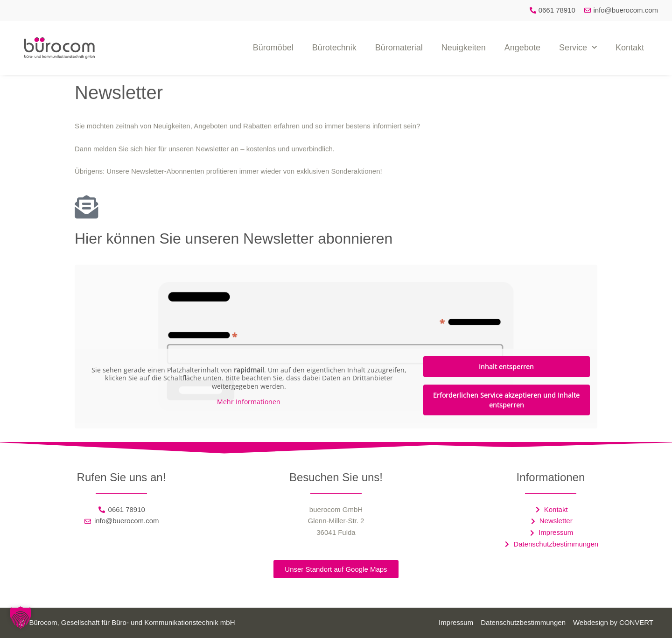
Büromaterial (399, 48)
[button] (21, 617)
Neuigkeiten (464, 48)
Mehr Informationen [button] (249, 402)
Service (578, 48)
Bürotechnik (334, 48)
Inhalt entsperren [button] (506, 367)
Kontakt (630, 48)
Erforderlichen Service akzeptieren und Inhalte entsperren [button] (506, 400)
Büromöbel (273, 48)
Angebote (522, 48)
